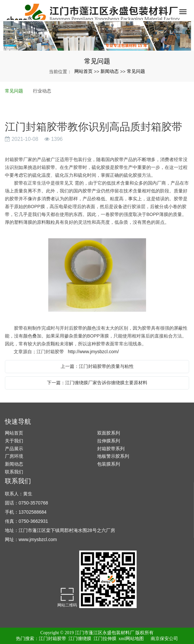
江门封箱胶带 (52, 639)
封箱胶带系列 (111, 449)
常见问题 (136, 71)
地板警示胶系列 (113, 456)
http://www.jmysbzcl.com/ (93, 352)
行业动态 (42, 91)
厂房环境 (14, 456)
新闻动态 (110, 71)
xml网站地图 (131, 639)
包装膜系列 (109, 464)
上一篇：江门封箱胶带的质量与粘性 (97, 366)
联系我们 (14, 472)
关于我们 (14, 441)
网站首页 (83, 71)
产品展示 (14, 449)
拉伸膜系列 (109, 441)
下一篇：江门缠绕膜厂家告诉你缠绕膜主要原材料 (97, 383)
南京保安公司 (164, 639)
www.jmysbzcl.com (38, 539)
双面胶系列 (109, 433)
